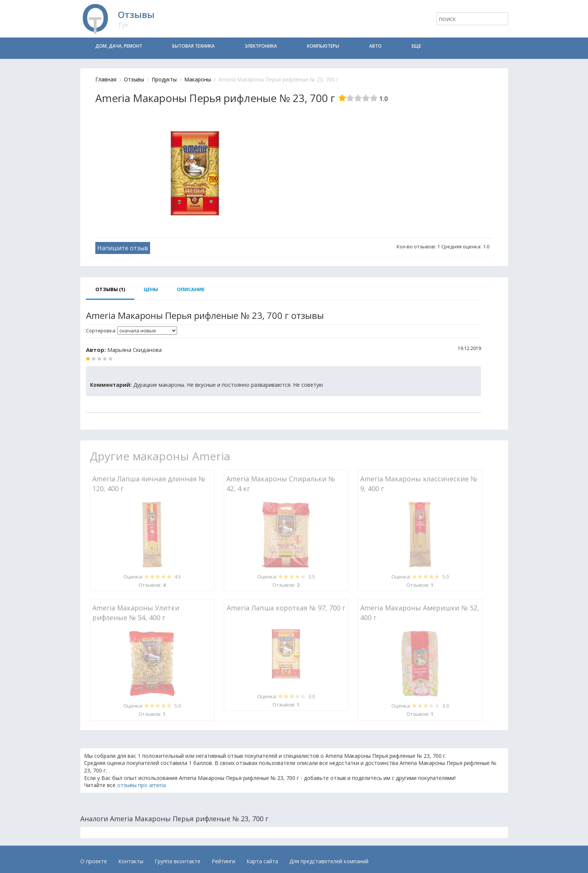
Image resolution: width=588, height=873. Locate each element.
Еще (416, 46)
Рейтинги (223, 861)
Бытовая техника (193, 46)
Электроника (261, 46)
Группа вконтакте (177, 861)
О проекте (94, 861)
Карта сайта (262, 861)
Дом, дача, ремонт (119, 46)
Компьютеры (323, 46)
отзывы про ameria (141, 785)
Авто (375, 46)
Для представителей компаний (329, 861)
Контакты (131, 861)
